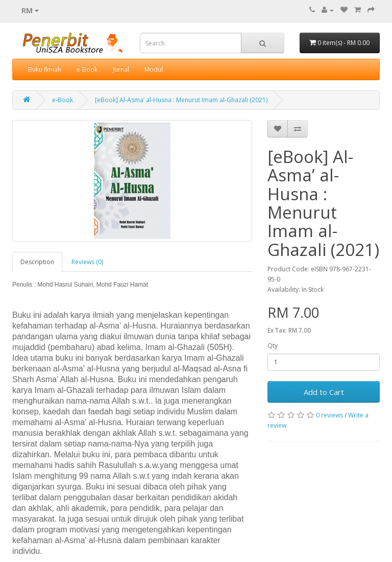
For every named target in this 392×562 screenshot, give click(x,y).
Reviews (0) (87, 262)
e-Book (87, 69)
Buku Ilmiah (45, 69)
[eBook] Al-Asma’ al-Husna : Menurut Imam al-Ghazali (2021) (181, 100)
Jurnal (121, 69)
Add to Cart (324, 392)
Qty (273, 346)
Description (37, 262)
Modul (154, 69)
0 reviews (329, 415)
